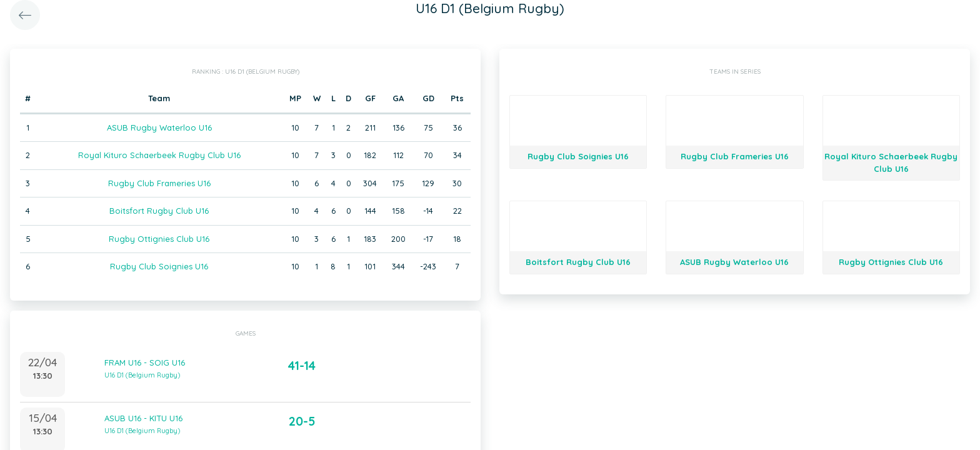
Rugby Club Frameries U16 (159, 183)
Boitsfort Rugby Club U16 (159, 211)
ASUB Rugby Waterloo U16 (159, 127)
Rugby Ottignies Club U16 (159, 239)
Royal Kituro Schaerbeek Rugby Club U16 (159, 155)
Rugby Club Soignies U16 (159, 266)
